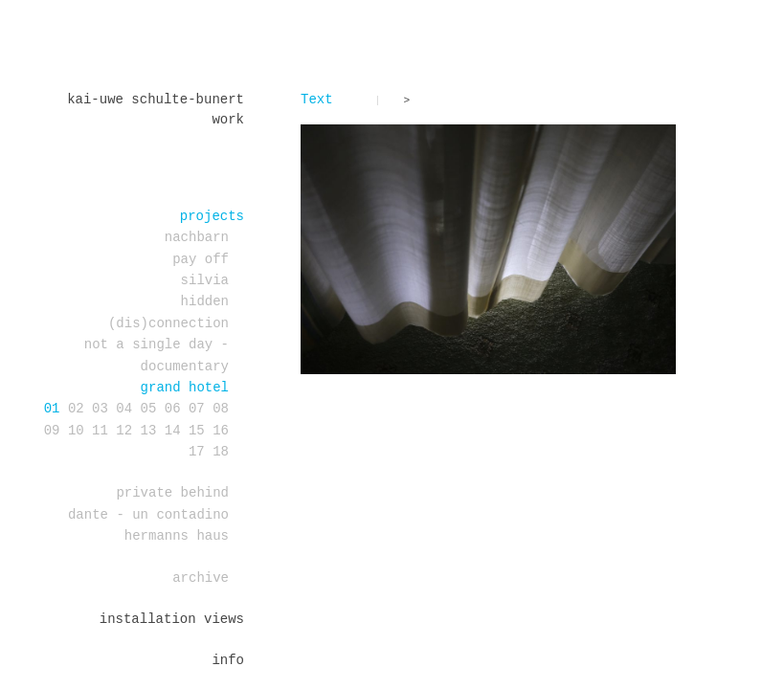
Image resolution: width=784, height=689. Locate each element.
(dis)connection (168, 323)
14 (173, 431)
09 (52, 431)
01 (52, 409)
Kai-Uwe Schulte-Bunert (156, 100)
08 (221, 409)
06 (173, 409)
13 (149, 431)
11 (100, 431)
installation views (172, 619)
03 (100, 409)
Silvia (205, 280)
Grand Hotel (185, 388)
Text (317, 100)
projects (212, 216)
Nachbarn (197, 237)
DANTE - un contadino (148, 515)
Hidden (205, 301)
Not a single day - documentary (157, 355)
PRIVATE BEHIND (172, 493)
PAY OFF (201, 259)
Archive (201, 578)
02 (76, 409)
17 (197, 452)
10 (76, 431)
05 (149, 409)
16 (221, 431)
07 (197, 409)
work (228, 120)
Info (228, 660)
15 (197, 431)
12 (124, 431)
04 (124, 409)
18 (221, 452)
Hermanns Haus (177, 536)
